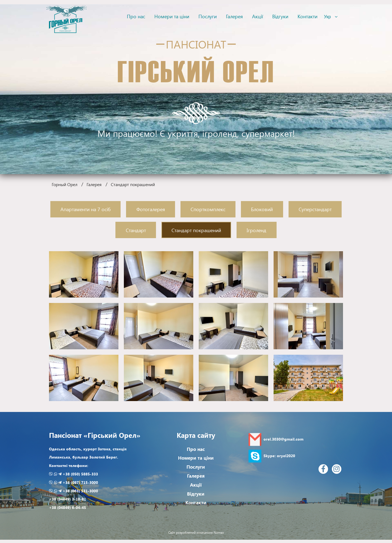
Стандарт (136, 230)
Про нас (136, 16)
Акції (258, 16)
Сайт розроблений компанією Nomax (196, 533)
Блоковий (262, 209)
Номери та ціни (172, 16)
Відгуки (280, 16)
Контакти (307, 16)
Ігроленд (256, 230)
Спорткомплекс (208, 209)
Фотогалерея (151, 209)
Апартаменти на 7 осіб (85, 209)
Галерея (234, 16)
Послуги (208, 16)
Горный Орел (65, 184)
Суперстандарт (315, 209)
